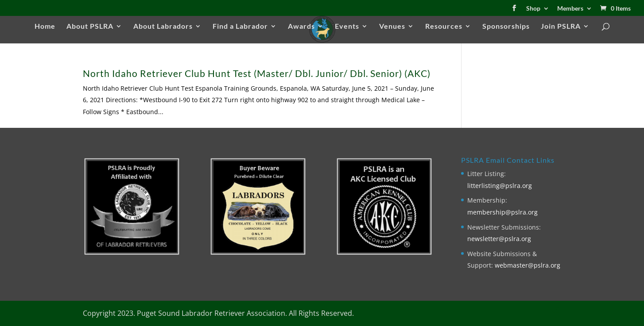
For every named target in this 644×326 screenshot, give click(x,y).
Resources (444, 27)
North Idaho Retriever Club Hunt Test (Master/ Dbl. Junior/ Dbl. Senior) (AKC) (257, 73)
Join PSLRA (561, 27)
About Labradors (163, 27)
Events (347, 27)
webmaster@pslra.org (528, 265)
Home (45, 27)
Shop (533, 9)
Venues (392, 27)
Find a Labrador (240, 27)
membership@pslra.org (502, 212)
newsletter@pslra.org (499, 239)
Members (570, 9)
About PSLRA (90, 27)
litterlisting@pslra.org (500, 186)
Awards (301, 27)
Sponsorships (506, 27)
